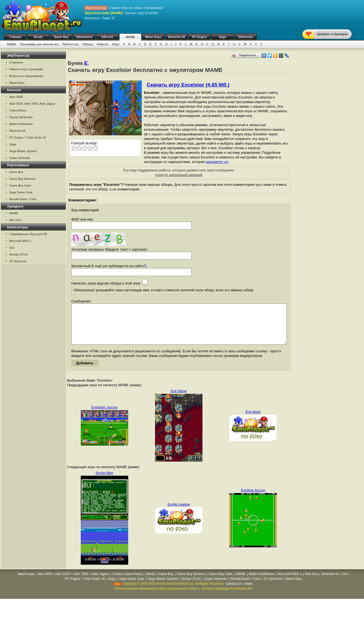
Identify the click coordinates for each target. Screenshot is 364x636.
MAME (130, 37)
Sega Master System (23, 151)
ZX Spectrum (18, 261)
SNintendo (246, 37)
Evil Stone (179, 399)
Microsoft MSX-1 (20, 241)
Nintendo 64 (177, 37)
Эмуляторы (26, 582)
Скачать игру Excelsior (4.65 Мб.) (188, 85)
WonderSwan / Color (23, 199)
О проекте (16, 62)
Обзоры (88, 44)
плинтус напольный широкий (179, 175)
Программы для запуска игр (39, 44)
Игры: (116, 44)
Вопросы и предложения (26, 76)
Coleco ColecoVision (127, 582)
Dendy (38, 37)
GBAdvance (84, 37)
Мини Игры (154, 37)
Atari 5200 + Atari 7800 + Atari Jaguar (82, 582)
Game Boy (61, 37)
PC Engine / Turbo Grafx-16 (28, 138)
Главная (15, 37)
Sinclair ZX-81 (19, 254)
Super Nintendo (20, 158)
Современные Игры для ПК (28, 234)
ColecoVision (18, 110)
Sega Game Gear (21, 192)
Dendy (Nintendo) (21, 117)
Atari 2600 (16, 97)
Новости (103, 44)
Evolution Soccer (104, 415)
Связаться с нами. (239, 592)
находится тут (217, 162)
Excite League (179, 512)
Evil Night (253, 420)
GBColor (107, 37)
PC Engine (199, 37)
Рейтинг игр (70, 44)
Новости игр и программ (26, 69)
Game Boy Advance (22, 179)
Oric (12, 248)
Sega (223, 37)
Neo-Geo (15, 220)
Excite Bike (104, 481)
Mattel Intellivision (21, 124)
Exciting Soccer (253, 498)
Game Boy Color (20, 186)
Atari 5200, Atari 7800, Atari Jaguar (32, 104)
